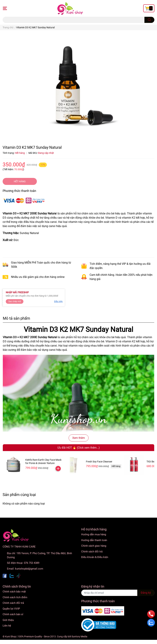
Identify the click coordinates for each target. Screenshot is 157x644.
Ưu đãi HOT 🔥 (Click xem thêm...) (79, 448)
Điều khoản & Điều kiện (95, 557)
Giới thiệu (8, 620)
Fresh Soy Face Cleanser (99, 462)
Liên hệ (7, 626)
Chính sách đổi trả (92, 552)
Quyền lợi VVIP (11, 609)
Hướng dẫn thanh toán (94, 540)
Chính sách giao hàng (94, 546)
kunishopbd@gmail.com (29, 569)
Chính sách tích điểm (15, 597)
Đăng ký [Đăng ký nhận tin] (146, 593)
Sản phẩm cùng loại (19, 495)
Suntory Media (79, 636)
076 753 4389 (32, 563)
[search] (149, 20)
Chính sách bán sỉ (13, 614)
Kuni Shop (11, 636)
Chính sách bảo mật (14, 592)
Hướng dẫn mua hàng (94, 534)
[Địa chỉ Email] (118, 593)
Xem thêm (79, 438)
